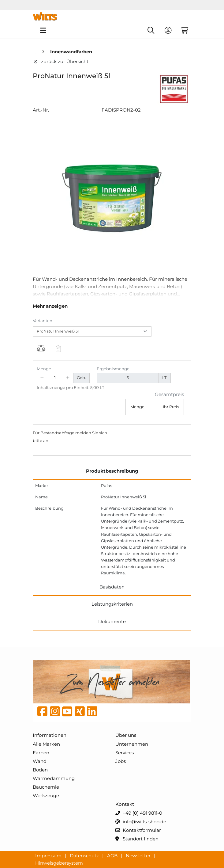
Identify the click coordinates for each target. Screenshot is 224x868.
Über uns (126, 735)
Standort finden (137, 839)
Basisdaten (112, 587)
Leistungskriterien (112, 604)
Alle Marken (46, 744)
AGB (113, 855)
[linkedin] (92, 713)
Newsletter (139, 855)
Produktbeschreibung (112, 471)
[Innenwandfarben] (71, 52)
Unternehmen (132, 744)
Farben (41, 753)
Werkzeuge (46, 796)
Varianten (43, 321)
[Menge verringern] (42, 378)
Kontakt (125, 804)
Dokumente (112, 621)
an (46, 440)
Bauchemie (46, 787)
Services (125, 753)
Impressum (49, 855)
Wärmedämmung (54, 778)
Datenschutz (85, 855)
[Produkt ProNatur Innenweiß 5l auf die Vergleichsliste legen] (41, 349)
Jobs (121, 761)
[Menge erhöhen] (68, 378)
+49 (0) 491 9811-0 (139, 813)
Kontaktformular (138, 830)
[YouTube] (67, 713)
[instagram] (55, 713)
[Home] (35, 52)
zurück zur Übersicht (61, 61)
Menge (44, 369)
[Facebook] (42, 713)
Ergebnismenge (113, 369)
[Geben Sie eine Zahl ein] (55, 378)
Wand (40, 761)
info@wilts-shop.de (141, 822)
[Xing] (80, 713)
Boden (40, 770)
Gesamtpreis (169, 394)
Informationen (50, 735)
